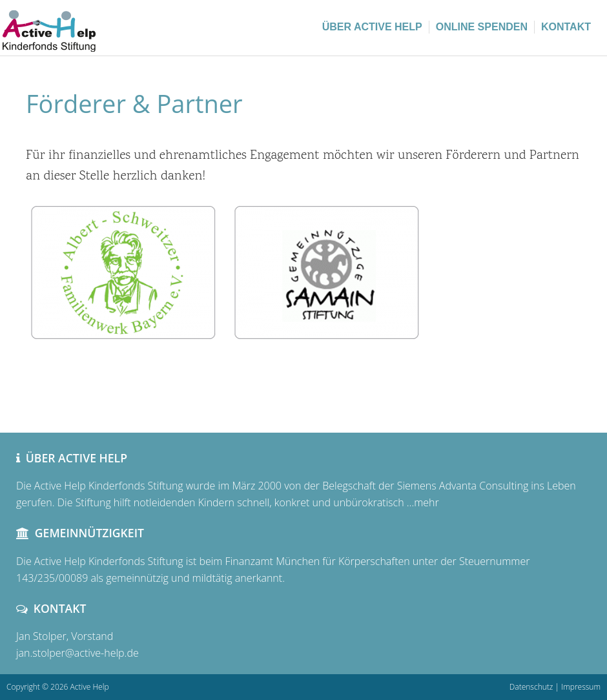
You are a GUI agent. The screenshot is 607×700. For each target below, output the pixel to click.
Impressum (581, 687)
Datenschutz (531, 687)
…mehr (422, 502)
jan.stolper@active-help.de (77, 653)
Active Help (97, 26)
